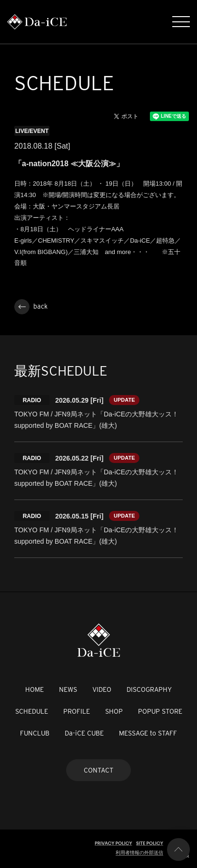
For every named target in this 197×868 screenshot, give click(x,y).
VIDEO (102, 689)
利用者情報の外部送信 (139, 853)
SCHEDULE (32, 711)
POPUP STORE (160, 711)
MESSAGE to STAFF (148, 733)
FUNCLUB (35, 733)
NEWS (68, 689)
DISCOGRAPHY (149, 689)
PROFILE (77, 711)
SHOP (114, 711)
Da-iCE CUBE (84, 733)
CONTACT (98, 770)
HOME (34, 689)
